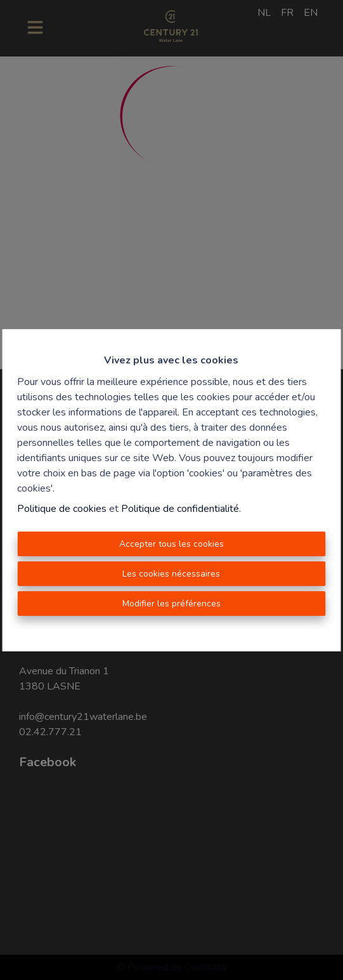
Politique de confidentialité (180, 509)
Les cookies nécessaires (171, 574)
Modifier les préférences (171, 604)
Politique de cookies (62, 509)
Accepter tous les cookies (171, 544)
